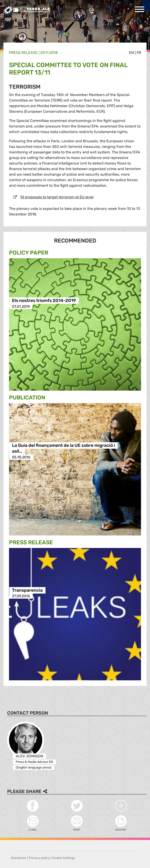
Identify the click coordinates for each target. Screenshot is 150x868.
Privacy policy (39, 858)
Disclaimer (19, 858)
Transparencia (27, 590)
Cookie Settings (64, 858)
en (131, 53)
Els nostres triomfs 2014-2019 (44, 301)
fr (139, 53)
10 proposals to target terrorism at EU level (57, 197)
